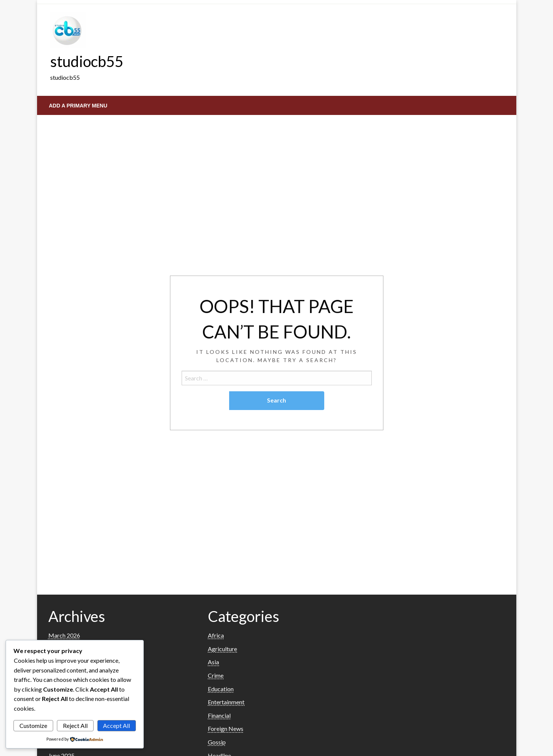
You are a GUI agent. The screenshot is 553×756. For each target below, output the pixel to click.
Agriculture (222, 649)
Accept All (116, 725)
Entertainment (226, 702)
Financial (219, 715)
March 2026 (64, 635)
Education (221, 689)
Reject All (75, 725)
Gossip (217, 742)
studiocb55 (87, 61)
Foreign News (226, 728)
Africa (216, 635)
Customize (33, 725)
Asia (213, 662)
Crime (216, 675)
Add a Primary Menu (78, 106)
